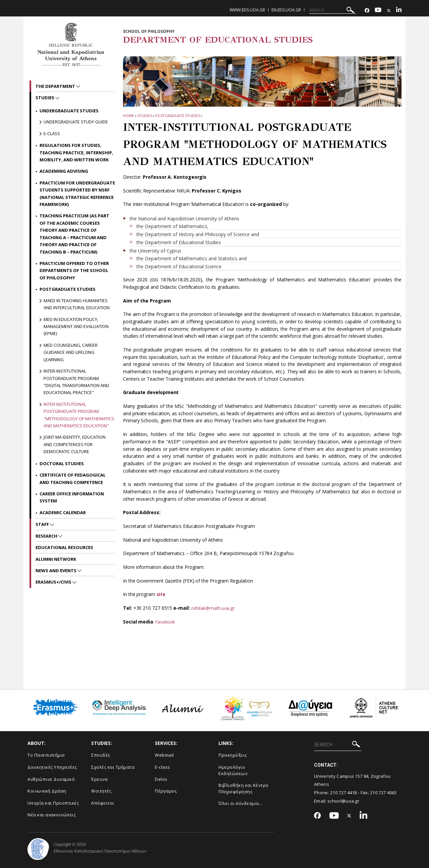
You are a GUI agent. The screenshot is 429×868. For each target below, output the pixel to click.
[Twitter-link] (389, 11)
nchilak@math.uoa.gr (214, 608)
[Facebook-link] (367, 11)
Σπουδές (101, 755)
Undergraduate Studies (69, 111)
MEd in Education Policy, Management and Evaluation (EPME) (76, 327)
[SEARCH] (333, 10)
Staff (43, 524)
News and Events (56, 571)
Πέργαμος (166, 791)
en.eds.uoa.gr (286, 10)
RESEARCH (47, 536)
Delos (161, 779)
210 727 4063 (383, 793)
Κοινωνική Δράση (47, 791)
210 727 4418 (344, 793)
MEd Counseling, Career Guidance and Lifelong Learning (71, 352)
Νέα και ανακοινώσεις (52, 815)
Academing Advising (64, 171)
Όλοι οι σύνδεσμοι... (241, 803)
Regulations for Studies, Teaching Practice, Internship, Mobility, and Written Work (76, 152)
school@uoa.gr (343, 801)
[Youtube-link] (378, 11)
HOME (129, 116)
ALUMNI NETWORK (56, 559)
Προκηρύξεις (233, 755)
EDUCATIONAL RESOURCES (64, 547)
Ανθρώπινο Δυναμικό (51, 779)
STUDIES (145, 116)
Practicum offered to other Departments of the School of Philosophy (74, 270)
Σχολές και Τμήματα (113, 767)
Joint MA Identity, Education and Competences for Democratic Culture (75, 444)
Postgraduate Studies (177, 116)
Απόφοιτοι (103, 803)
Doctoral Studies (62, 464)
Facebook (166, 622)
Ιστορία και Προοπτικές (53, 803)
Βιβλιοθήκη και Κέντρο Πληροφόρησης (244, 788)
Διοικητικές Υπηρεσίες (52, 767)
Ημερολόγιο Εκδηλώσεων (233, 770)
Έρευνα (99, 779)
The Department (56, 86)
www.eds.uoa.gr (247, 10)
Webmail (164, 755)
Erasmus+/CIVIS (54, 582)
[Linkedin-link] (399, 11)
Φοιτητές (101, 791)
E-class (52, 133)
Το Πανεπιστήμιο (46, 755)
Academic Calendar (63, 512)
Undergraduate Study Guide (76, 122)
